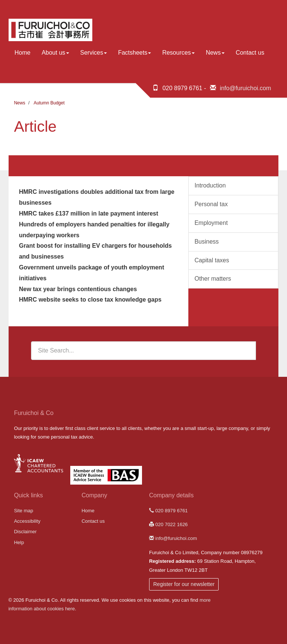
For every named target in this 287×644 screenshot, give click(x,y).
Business (206, 242)
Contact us (250, 53)
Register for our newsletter (184, 584)
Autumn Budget (49, 103)
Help (19, 542)
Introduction (210, 185)
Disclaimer (25, 532)
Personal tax (211, 204)
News (215, 53)
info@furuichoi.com (245, 88)
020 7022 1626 (168, 524)
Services (94, 53)
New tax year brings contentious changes (78, 289)
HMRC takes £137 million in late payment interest (89, 213)
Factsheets (135, 53)
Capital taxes (212, 260)
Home (23, 53)
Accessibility (27, 521)
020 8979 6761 (168, 511)
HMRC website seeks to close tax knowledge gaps (90, 300)
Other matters (213, 279)
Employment (211, 223)
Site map (23, 511)
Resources (178, 53)
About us (55, 53)
